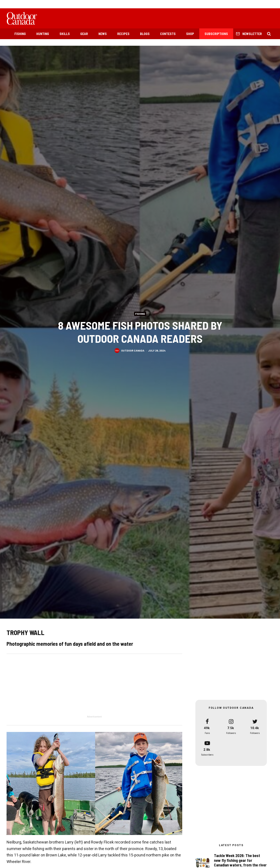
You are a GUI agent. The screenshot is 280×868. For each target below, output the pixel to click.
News (103, 34)
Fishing (20, 34)
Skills (65, 34)
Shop (190, 34)
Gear (84, 34)
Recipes (123, 34)
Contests (168, 34)
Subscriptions (216, 34)
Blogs (145, 34)
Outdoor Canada (133, 350)
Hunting (43, 34)
